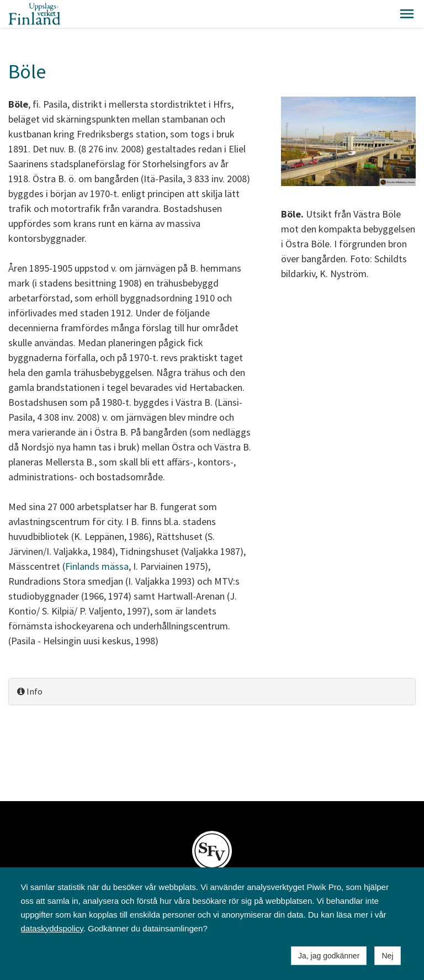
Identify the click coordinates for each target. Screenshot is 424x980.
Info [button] (30, 691)
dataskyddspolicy (52, 928)
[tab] (212, 692)
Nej (387, 956)
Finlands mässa (97, 566)
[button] (407, 14)
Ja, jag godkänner (329, 956)
